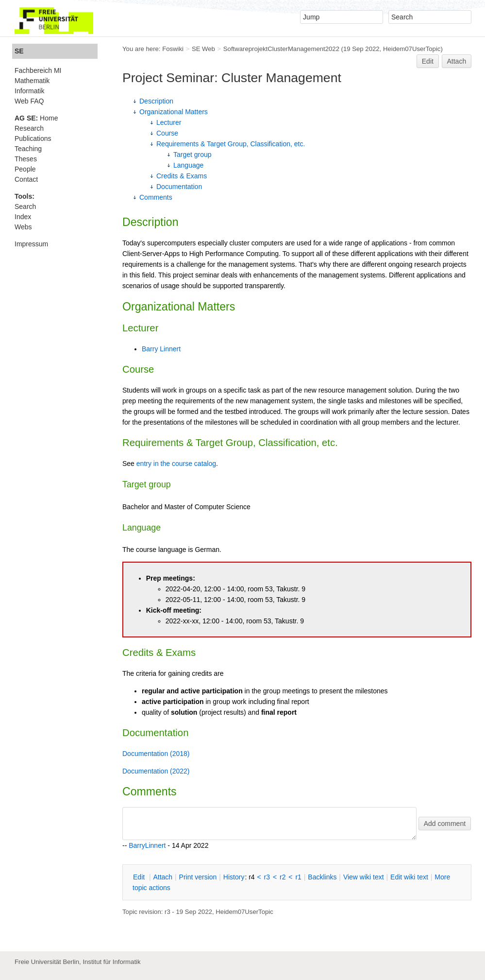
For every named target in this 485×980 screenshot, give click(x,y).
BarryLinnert (147, 845)
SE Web (203, 49)
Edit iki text (409, 877)
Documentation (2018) (156, 754)
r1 (298, 877)
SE (19, 51)
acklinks (322, 877)
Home (36, 118)
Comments (156, 197)
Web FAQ (29, 101)
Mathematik (32, 81)
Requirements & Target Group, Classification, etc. (231, 144)
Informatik (29, 91)
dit (140, 877)
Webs (23, 227)
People (25, 169)
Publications (33, 138)
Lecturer (169, 122)
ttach (163, 877)
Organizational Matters (174, 112)
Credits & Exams (182, 176)
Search (25, 206)
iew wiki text (364, 877)
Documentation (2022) (156, 771)
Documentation (179, 187)
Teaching (28, 149)
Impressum (31, 244)
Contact (26, 179)
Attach (457, 61)
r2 (283, 877)
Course (167, 133)
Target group (192, 155)
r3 (267, 877)
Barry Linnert (161, 349)
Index (23, 217)
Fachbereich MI (38, 70)
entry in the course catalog (176, 464)
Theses (26, 159)
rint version (198, 877)
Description (156, 101)
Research (29, 128)
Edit (428, 61)
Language (188, 165)
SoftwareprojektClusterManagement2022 (281, 49)
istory (234, 877)
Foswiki (173, 49)
